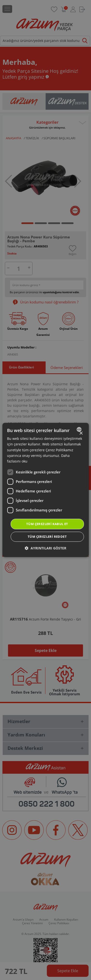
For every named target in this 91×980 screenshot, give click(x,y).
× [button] (81, 433)
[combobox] (80, 429)
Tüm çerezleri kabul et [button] (47, 524)
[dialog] (45, 490)
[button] (45, 548)
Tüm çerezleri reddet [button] (47, 537)
